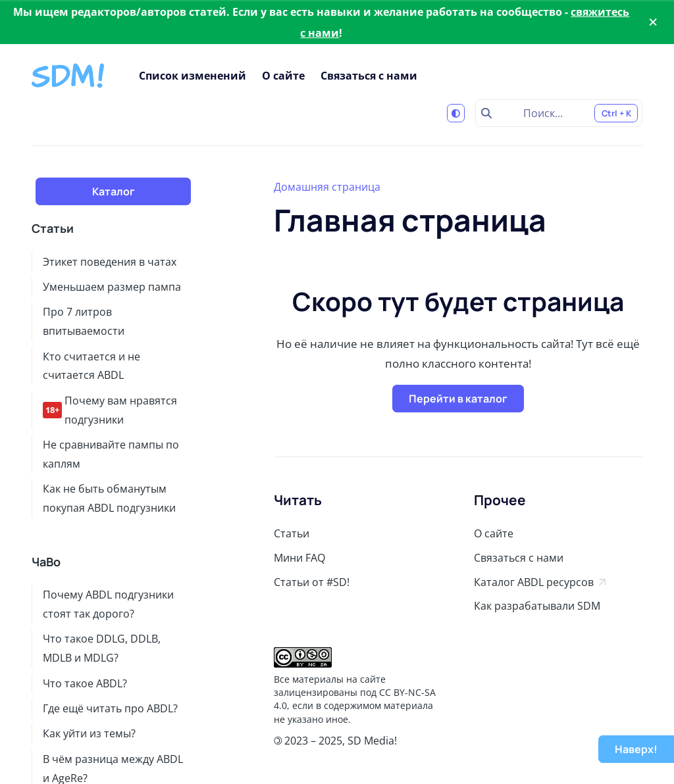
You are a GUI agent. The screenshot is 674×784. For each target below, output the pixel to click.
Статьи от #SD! (312, 582)
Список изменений (193, 76)
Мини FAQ (299, 558)
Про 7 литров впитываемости (84, 321)
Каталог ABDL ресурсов (540, 582)
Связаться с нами (369, 76)
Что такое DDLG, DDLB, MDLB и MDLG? (102, 648)
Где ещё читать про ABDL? (110, 708)
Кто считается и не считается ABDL (91, 366)
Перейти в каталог (458, 399)
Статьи (53, 229)
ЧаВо (46, 562)
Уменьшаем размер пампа (112, 287)
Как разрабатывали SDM (537, 606)
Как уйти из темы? (89, 733)
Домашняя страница (327, 187)
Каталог (114, 191)
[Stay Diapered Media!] (69, 76)
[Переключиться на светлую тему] (456, 113)
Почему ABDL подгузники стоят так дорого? (108, 604)
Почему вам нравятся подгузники (110, 410)
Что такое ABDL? (85, 683)
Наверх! (636, 749)
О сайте (283, 76)
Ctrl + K (616, 113)
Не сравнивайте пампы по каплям (111, 454)
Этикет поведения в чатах (110, 262)
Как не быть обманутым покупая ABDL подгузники (109, 498)
